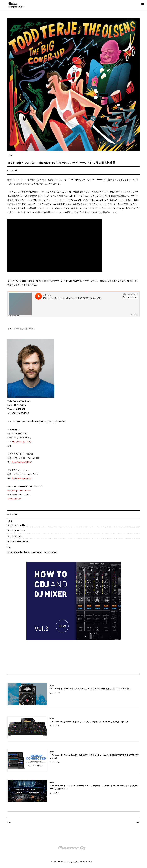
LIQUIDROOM (50, 552)
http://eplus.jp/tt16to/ (21, 442)
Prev (9, 822)
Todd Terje (37, 552)
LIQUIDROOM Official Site (18, 542)
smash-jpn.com (14, 499)
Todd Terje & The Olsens (19, 552)
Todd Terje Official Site (17, 525)
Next (138, 822)
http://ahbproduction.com (19, 491)
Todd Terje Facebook (16, 531)
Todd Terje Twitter (15, 536)
